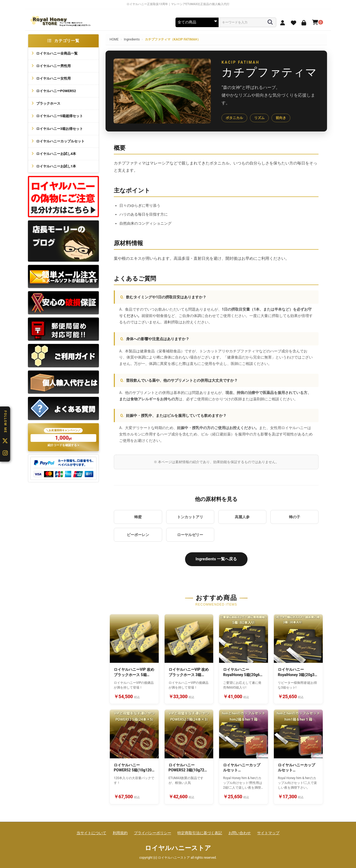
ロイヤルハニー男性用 (53, 66)
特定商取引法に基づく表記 (200, 833)
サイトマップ (268, 833)
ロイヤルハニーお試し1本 (56, 166)
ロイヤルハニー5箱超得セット (60, 116)
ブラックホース (48, 103)
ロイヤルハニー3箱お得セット (60, 129)
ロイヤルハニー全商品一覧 (57, 53)
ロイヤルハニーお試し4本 (56, 154)
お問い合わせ (240, 833)
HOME (114, 39)
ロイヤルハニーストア (178, 848)
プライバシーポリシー (153, 833)
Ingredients (132, 39)
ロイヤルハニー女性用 (53, 78)
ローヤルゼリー (190, 535)
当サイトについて (91, 833)
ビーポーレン (138, 535)
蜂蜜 (138, 517)
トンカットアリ (190, 517)
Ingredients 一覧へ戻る (216, 559)
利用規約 (120, 833)
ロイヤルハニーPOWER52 (56, 91)
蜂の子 (295, 517)
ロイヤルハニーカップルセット (60, 141)
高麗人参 (242, 517)
